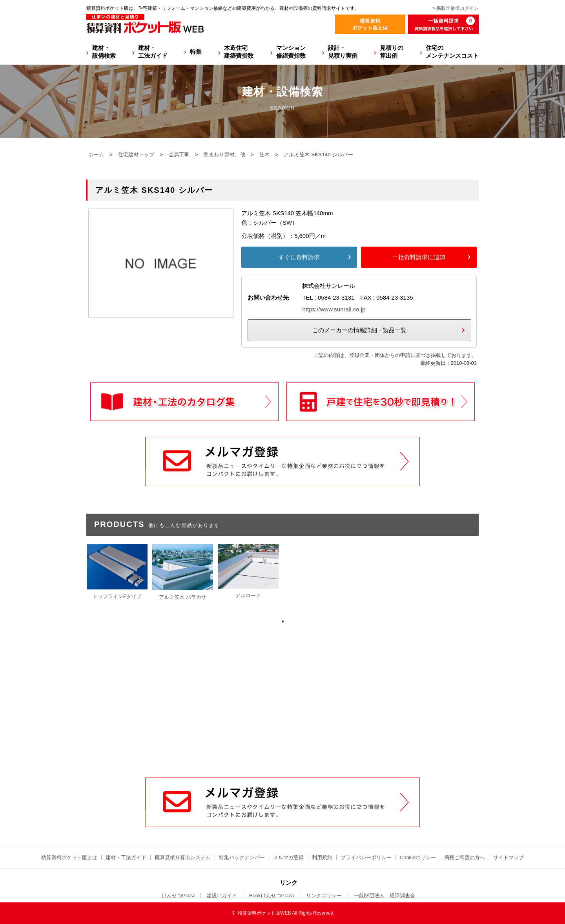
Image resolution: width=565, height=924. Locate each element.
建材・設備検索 (104, 52)
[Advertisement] (282, 718)
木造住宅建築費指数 (239, 52)
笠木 (265, 155)
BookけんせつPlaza (272, 896)
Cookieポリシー (418, 857)
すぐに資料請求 (299, 257)
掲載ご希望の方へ (465, 857)
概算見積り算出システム (183, 857)
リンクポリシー (324, 896)
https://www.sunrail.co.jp (334, 309)
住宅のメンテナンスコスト (452, 52)
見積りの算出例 (392, 52)
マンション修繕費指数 (291, 52)
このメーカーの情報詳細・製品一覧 (359, 330)
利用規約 (322, 857)
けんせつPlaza (178, 896)
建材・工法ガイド (153, 52)
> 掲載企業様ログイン (456, 8)
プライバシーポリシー (366, 857)
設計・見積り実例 (343, 52)
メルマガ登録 (288, 857)
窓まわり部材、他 (224, 155)
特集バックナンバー (242, 857)
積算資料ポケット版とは (69, 857)
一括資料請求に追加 (419, 257)
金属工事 (179, 155)
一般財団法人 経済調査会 (385, 896)
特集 (196, 52)
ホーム (96, 155)
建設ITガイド (222, 896)
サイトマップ (508, 857)
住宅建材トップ (136, 155)
